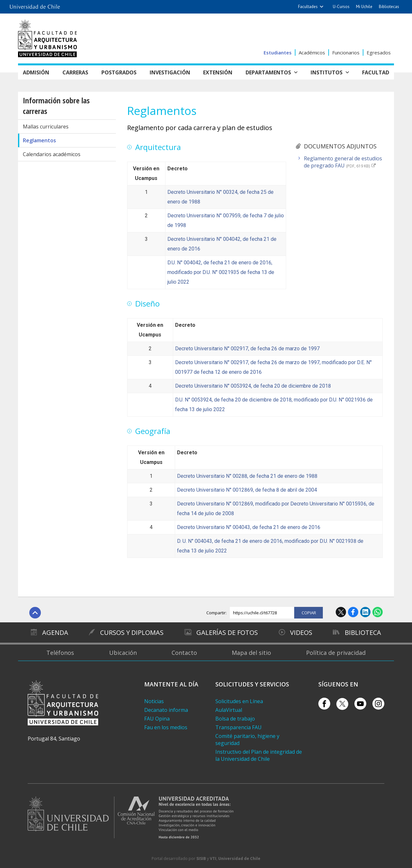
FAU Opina (157, 719)
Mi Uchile (364, 7)
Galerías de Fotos (227, 632)
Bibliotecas (389, 7)
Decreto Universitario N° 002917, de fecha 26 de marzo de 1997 (247, 349)
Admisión (36, 72)
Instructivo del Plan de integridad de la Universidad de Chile (259, 755)
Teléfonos (60, 653)
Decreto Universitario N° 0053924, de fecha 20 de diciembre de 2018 (253, 386)
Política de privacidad (336, 653)
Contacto (184, 653)
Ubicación (123, 653)
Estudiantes (278, 52)
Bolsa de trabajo (235, 719)
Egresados (379, 52)
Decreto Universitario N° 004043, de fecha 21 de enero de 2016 (249, 527)
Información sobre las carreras (56, 106)
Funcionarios (346, 52)
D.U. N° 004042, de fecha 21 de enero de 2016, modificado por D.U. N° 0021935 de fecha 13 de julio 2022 (221, 272)
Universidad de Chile (239, 859)
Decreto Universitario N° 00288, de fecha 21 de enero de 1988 (247, 476)
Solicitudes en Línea (239, 701)
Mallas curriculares (46, 127)
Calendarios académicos (52, 154)
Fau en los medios (166, 727)
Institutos (327, 72)
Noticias (154, 701)
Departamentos (268, 72)
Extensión (218, 72)
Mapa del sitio (251, 653)
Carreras (75, 72)
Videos (301, 632)
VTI (213, 859)
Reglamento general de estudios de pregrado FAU (343, 162)
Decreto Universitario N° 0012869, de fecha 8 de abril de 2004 (247, 490)
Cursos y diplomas (132, 632)
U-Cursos (341, 7)
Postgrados (119, 72)
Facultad (376, 72)
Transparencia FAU (239, 727)
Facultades (308, 7)
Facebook (353, 612)
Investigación (170, 72)
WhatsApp (378, 612)
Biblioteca (363, 632)
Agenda (55, 632)
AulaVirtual (229, 710)
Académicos (312, 52)
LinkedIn (365, 612)
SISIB (201, 859)
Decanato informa (166, 710)
